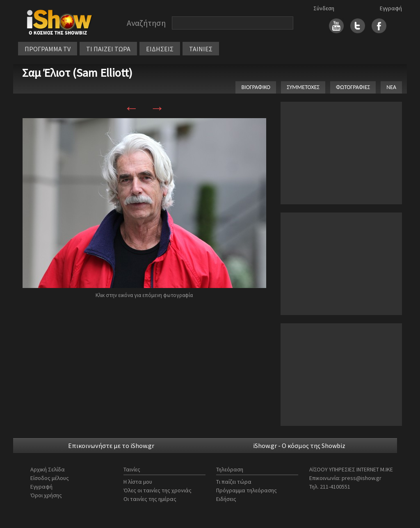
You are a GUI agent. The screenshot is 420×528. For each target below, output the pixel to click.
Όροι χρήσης (46, 495)
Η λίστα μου (138, 482)
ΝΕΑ (391, 87)
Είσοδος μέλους (50, 478)
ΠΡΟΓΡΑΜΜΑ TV (48, 49)
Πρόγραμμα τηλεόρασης (247, 490)
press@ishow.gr (362, 478)
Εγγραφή (391, 8)
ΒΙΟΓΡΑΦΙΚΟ (256, 87)
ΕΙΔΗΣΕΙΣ (160, 49)
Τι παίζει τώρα (234, 482)
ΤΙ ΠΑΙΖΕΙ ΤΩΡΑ (108, 49)
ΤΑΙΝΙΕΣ (201, 49)
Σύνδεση (324, 8)
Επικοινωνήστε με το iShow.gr (111, 446)
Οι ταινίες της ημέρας (150, 499)
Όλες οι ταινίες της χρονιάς (157, 490)
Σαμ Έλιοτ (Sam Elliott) (77, 73)
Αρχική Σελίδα (48, 469)
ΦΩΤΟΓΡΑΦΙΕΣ (353, 87)
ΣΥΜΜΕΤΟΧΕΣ (303, 87)
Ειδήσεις (226, 499)
